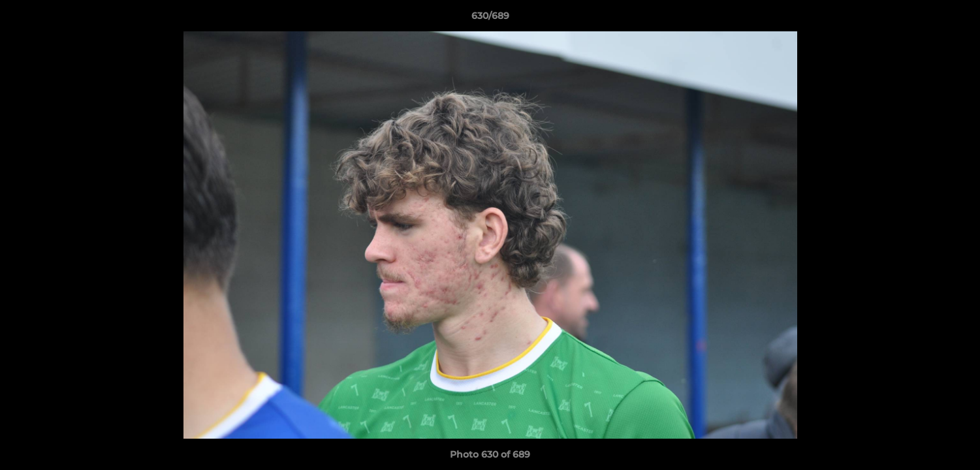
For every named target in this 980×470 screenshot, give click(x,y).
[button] (956, 19)
